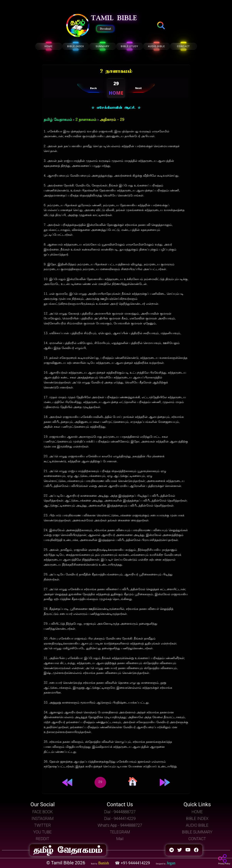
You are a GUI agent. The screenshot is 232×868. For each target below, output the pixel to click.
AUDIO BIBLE (156, 46)
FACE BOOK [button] (43, 812)
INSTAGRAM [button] (43, 819)
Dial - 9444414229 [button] (120, 819)
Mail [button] (120, 839)
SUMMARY (103, 46)
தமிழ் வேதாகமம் (58, 120)
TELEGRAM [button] (120, 832)
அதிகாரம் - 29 (112, 120)
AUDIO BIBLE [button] (197, 825)
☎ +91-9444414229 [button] (133, 863)
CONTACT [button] (197, 839)
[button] (78, 26)
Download (105, 29)
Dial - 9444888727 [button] (120, 812)
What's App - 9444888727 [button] (120, 825)
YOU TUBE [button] (42, 832)
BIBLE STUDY (129, 46)
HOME (49, 46)
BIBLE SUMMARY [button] (197, 832)
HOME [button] (197, 812)
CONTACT (183, 46)
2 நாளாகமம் (86, 120)
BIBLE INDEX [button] (197, 819)
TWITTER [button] (42, 825)
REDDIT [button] (43, 839)
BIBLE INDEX (76, 46)
